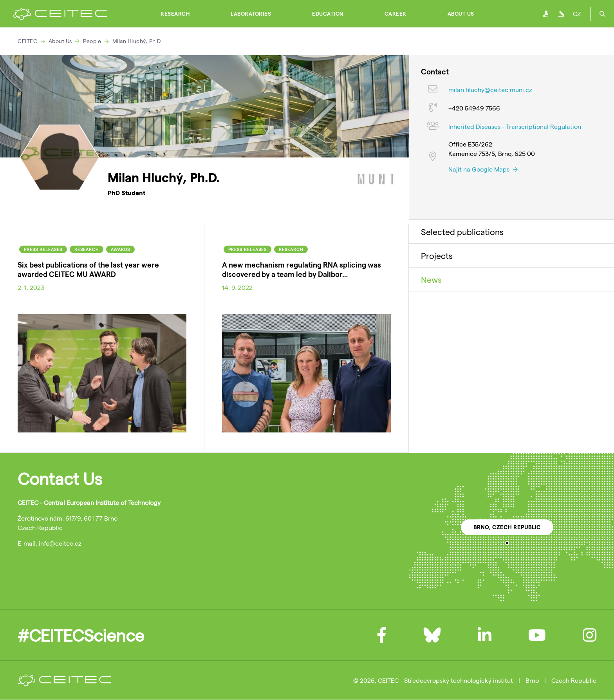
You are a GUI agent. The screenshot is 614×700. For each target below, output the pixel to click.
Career (395, 14)
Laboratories (251, 14)
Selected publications (462, 232)
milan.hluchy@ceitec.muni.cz (490, 90)
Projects (437, 255)
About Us (461, 14)
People (92, 41)
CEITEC (27, 41)
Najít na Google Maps (483, 169)
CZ (577, 14)
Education (328, 14)
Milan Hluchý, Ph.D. (137, 41)
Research (175, 14)
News (431, 279)
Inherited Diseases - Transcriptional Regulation (515, 126)
